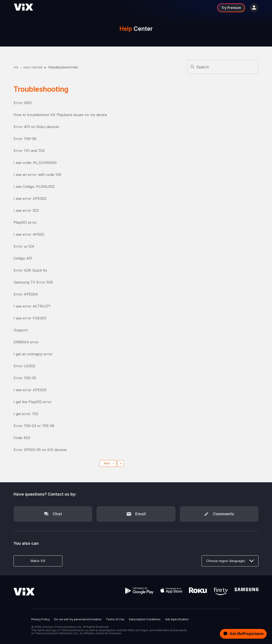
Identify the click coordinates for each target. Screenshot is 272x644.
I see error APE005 (30, 390)
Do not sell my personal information (78, 619)
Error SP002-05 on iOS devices (40, 450)
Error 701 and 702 (29, 151)
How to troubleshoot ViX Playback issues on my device (60, 115)
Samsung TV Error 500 (33, 282)
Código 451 (23, 258)
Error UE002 (24, 366)
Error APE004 (26, 294)
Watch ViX (38, 561)
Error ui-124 (24, 246)
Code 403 (22, 438)
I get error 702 (26, 414)
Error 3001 (23, 103)
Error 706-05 (25, 378)
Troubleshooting (63, 67)
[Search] (223, 67)
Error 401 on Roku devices (36, 127)
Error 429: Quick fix (30, 270)
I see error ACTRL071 (32, 306)
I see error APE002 (30, 198)
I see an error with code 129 (37, 175)
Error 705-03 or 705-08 (34, 426)
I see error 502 (26, 210)
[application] (242, 634)
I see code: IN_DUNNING (35, 163)
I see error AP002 (29, 234)
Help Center (33, 67)
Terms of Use (115, 619)
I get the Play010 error (33, 402)
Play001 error (25, 222)
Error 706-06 (25, 139)
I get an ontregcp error (33, 354)
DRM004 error (26, 342)
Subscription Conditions (145, 619)
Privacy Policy (41, 619)
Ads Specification (177, 619)
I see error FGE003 (30, 318)
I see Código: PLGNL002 (34, 187)
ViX (16, 67)
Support (21, 330)
